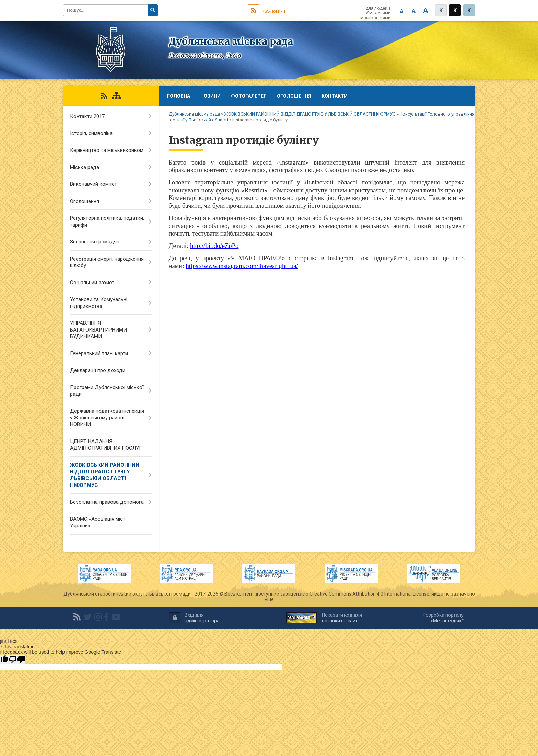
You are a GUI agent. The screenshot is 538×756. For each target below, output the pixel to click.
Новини (210, 96)
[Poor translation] (17, 659)
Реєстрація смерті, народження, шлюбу (107, 262)
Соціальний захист (92, 283)
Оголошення (294, 96)
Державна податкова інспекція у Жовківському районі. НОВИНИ (107, 418)
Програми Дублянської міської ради (107, 391)
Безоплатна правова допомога (107, 502)
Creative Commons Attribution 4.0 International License (369, 594)
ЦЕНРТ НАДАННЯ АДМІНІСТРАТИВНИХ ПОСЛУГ (106, 445)
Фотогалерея (249, 96)
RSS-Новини (266, 11)
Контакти (335, 96)
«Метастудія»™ (448, 621)
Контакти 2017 (87, 116)
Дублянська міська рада (194, 114)
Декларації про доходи (98, 370)
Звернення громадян (95, 242)
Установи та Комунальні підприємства (99, 303)
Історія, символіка (91, 133)
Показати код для (342, 618)
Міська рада (85, 167)
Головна (179, 96)
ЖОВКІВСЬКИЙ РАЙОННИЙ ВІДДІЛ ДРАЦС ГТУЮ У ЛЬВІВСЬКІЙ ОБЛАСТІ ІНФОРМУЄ (310, 114)
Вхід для (194, 618)
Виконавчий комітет (93, 184)
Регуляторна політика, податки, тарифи (107, 221)
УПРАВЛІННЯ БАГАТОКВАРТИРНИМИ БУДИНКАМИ (98, 330)
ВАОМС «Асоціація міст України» (98, 523)
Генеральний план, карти (99, 353)
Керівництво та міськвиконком (107, 150)
